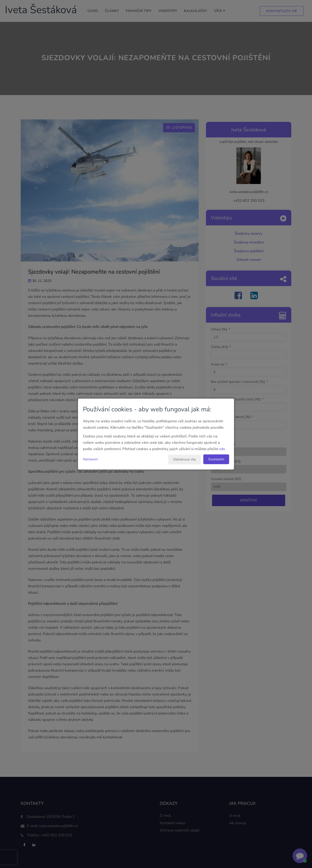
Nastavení (90, 459)
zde (222, 449)
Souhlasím (216, 459)
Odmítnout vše (184, 459)
